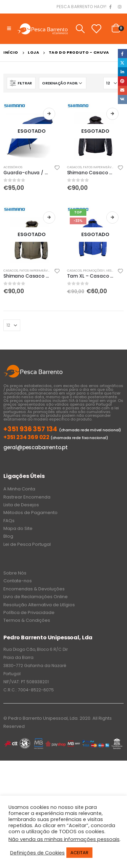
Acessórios (13, 167)
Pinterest (122, 81)
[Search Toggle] (80, 29)
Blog (8, 536)
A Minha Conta (19, 489)
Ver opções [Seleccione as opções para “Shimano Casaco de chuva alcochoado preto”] (112, 114)
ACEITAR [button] (79, 853)
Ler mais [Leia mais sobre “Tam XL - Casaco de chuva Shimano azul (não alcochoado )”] (112, 218)
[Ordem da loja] (63, 83)
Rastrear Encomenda (27, 497)
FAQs (9, 521)
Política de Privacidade (29, 612)
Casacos (74, 167)
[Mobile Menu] (9, 29)
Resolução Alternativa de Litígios (39, 605)
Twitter (122, 63)
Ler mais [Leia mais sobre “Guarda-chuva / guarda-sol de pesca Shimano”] (49, 114)
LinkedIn (122, 72)
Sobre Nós (15, 573)
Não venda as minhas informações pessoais (64, 839)
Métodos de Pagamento (30, 513)
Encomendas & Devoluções (34, 589)
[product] (32, 131)
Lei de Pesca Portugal (27, 544)
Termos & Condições (27, 620)
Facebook (122, 54)
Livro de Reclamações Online (36, 597)
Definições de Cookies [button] (37, 853)
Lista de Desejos (21, 505)
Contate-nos (18, 581)
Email (122, 90)
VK (122, 99)
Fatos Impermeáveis (99, 167)
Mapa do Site (18, 528)
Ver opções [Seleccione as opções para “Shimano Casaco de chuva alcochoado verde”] (49, 218)
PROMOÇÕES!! (94, 270)
